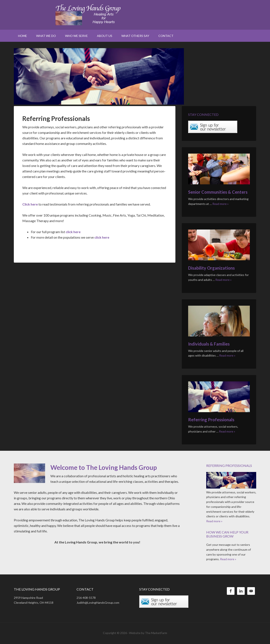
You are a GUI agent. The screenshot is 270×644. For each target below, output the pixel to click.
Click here (30, 204)
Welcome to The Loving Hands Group (104, 467)
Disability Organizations (211, 268)
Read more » (220, 204)
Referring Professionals (211, 420)
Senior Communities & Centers (218, 192)
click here (73, 232)
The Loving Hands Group (135, 15)
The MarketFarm (156, 633)
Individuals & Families (209, 344)
